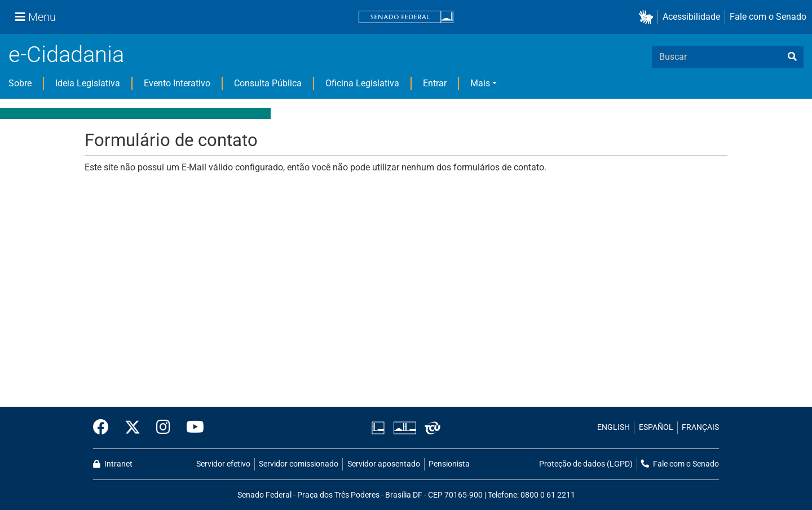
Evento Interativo (177, 83)
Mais (480, 83)
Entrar (435, 83)
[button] (648, 17)
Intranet (113, 464)
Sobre (20, 83)
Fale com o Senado (768, 17)
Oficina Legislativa (362, 83)
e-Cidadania (66, 54)
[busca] (792, 57)
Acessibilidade (691, 17)
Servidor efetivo (223, 464)
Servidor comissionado (299, 464)
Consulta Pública (268, 83)
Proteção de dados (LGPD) (586, 464)
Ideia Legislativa (88, 83)
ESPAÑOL (656, 427)
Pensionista (449, 464)
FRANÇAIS (700, 427)
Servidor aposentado (384, 464)
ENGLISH (614, 427)
